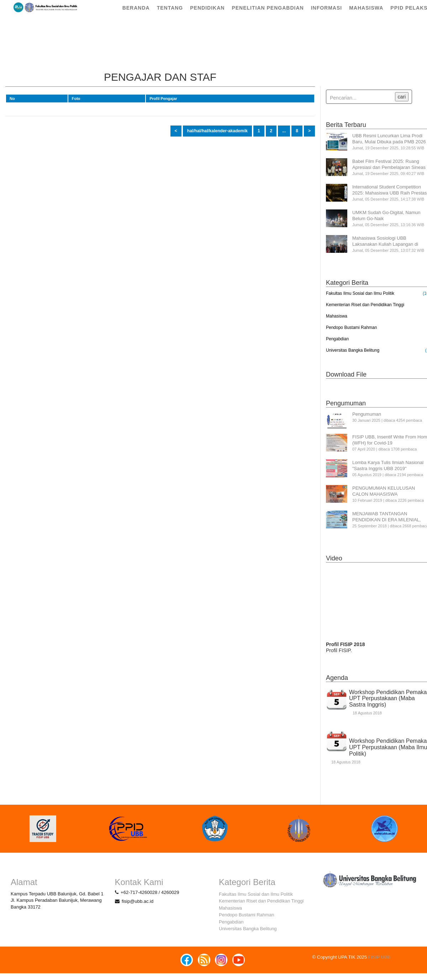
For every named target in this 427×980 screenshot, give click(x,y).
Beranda (136, 14)
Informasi (327, 14)
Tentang (170, 14)
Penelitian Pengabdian (268, 14)
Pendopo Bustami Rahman (351, 327)
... (284, 131)
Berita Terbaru (346, 125)
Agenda (337, 678)
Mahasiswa (366, 14)
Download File (346, 374)
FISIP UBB (379, 957)
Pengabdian (337, 339)
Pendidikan (207, 14)
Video (334, 558)
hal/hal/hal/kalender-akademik (217, 131)
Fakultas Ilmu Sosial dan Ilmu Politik (360, 293)
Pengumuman (346, 403)
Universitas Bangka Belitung (353, 350)
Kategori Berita (347, 283)
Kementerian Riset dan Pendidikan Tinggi (365, 305)
